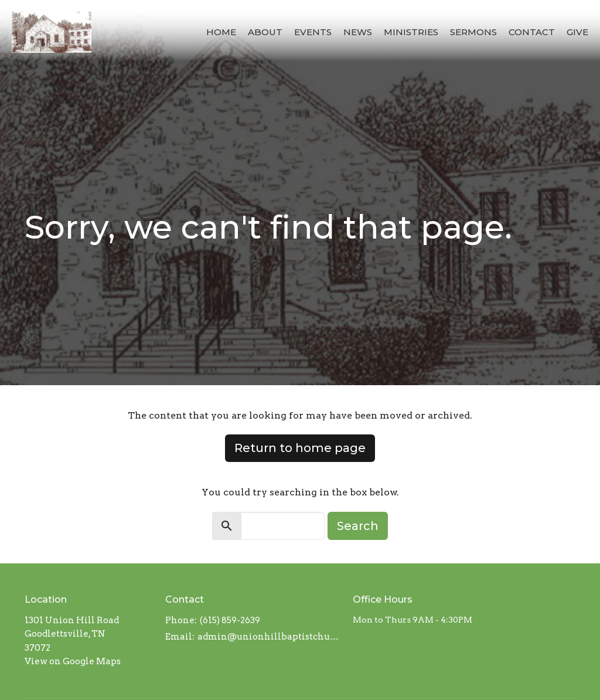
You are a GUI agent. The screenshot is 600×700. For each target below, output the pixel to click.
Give (577, 32)
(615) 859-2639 (230, 620)
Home (221, 32)
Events (313, 32)
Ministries (411, 32)
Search (358, 526)
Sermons (473, 32)
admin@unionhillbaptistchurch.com (269, 637)
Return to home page (300, 448)
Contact (532, 32)
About (265, 32)
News (358, 32)
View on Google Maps (73, 661)
